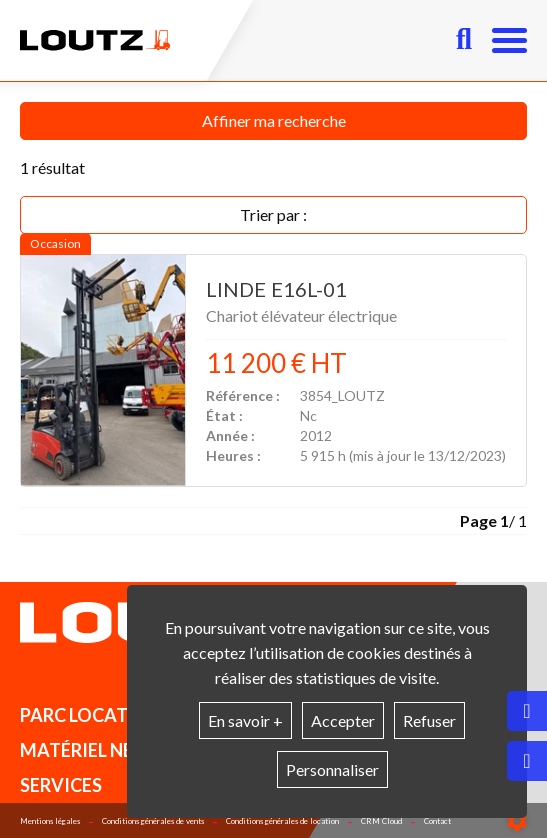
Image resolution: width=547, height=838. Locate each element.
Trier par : (273, 214)
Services (61, 785)
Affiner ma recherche (274, 120)
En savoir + (245, 720)
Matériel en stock (108, 680)
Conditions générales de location (282, 821)
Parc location (91, 715)
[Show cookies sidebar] (517, 821)
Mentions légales (50, 821)
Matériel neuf (88, 750)
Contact (437, 821)
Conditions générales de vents (153, 821)
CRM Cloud (381, 821)
